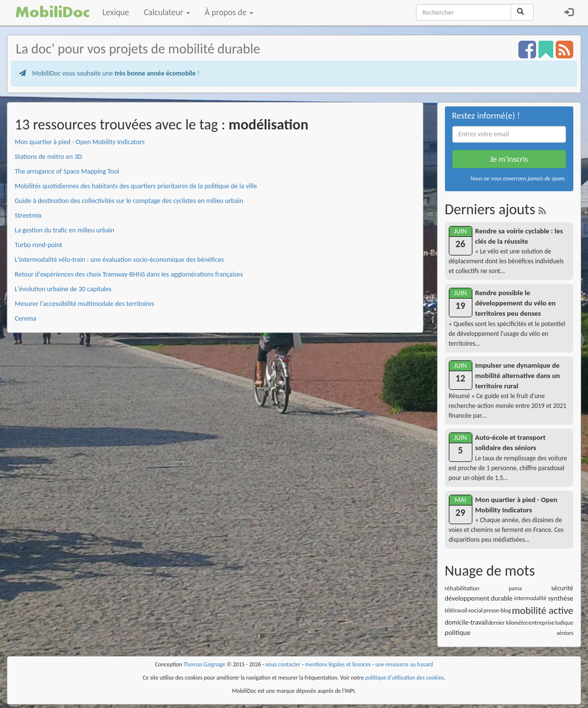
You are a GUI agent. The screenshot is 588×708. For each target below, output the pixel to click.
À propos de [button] (229, 12)
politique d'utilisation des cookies (404, 678)
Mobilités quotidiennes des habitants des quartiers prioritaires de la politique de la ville (136, 186)
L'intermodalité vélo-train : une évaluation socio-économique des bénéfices (119, 260)
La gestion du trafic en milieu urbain (64, 230)
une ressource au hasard (404, 664)
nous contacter (283, 664)
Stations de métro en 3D (48, 157)
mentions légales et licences (338, 664)
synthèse (561, 598)
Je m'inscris (509, 159)
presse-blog (497, 610)
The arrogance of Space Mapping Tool (67, 171)
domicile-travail (466, 622)
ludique (564, 623)
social (476, 610)
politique (458, 632)
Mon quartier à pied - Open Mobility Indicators (80, 142)
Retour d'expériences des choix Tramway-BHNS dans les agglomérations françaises (129, 274)
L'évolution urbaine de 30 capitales (63, 289)
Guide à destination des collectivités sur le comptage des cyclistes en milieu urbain (129, 201)
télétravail (456, 610)
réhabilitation (462, 588)
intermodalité (530, 598)
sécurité (562, 588)
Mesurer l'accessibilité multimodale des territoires (84, 304)
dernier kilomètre (508, 623)
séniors (565, 633)
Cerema (25, 318)
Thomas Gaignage (204, 664)
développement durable (479, 598)
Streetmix (28, 215)
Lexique (116, 12)
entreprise (541, 622)
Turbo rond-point (38, 245)
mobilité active (543, 610)
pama (515, 588)
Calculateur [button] (167, 12)
